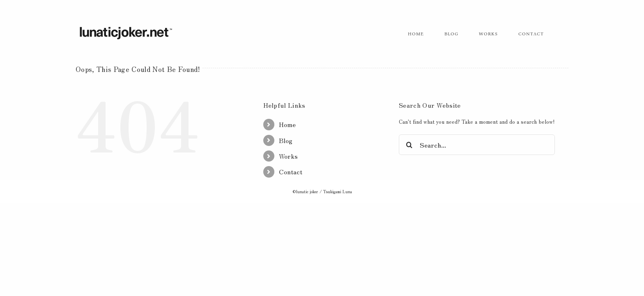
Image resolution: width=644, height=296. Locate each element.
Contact (291, 171)
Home (287, 124)
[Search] (409, 145)
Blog (286, 140)
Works (288, 156)
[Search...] (477, 145)
